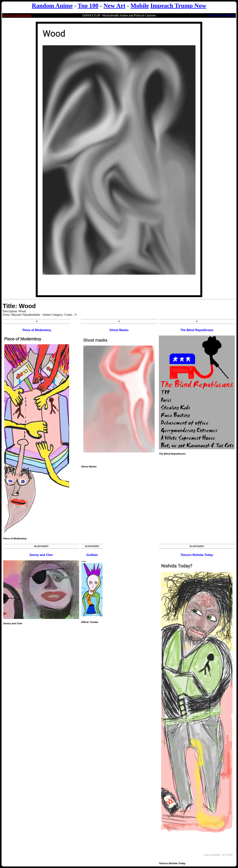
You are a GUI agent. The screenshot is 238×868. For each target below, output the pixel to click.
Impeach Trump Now (178, 6)
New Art (114, 6)
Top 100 (88, 6)
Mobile (140, 6)
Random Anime (52, 6)
